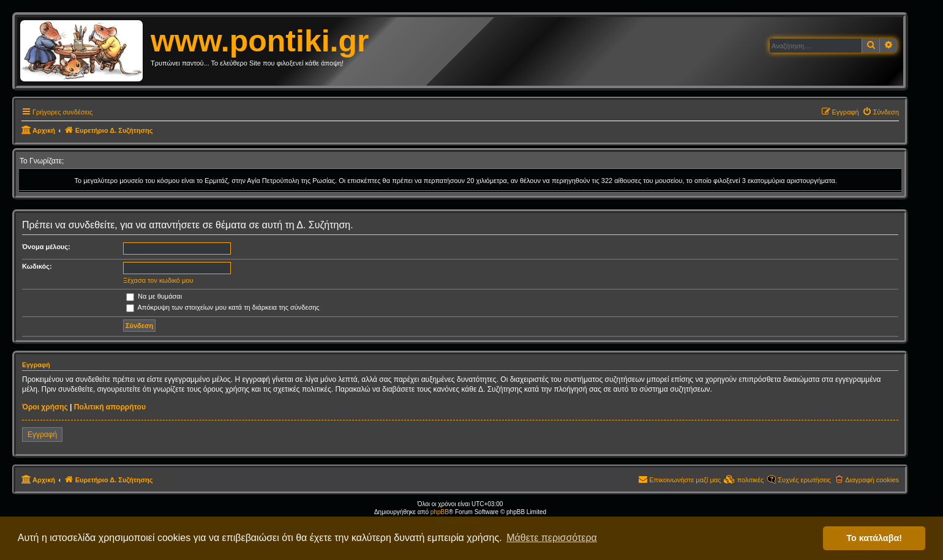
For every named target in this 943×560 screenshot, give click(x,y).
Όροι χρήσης (45, 407)
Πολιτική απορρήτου (110, 407)
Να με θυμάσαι (154, 296)
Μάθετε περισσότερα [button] (552, 538)
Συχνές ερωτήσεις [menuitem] (804, 480)
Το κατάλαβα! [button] (874, 538)
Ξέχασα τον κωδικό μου (158, 280)
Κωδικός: (37, 266)
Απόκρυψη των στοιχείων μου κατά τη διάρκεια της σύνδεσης (223, 307)
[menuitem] (881, 112)
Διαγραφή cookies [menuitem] (872, 480)
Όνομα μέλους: (46, 247)
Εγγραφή (42, 435)
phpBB (440, 512)
